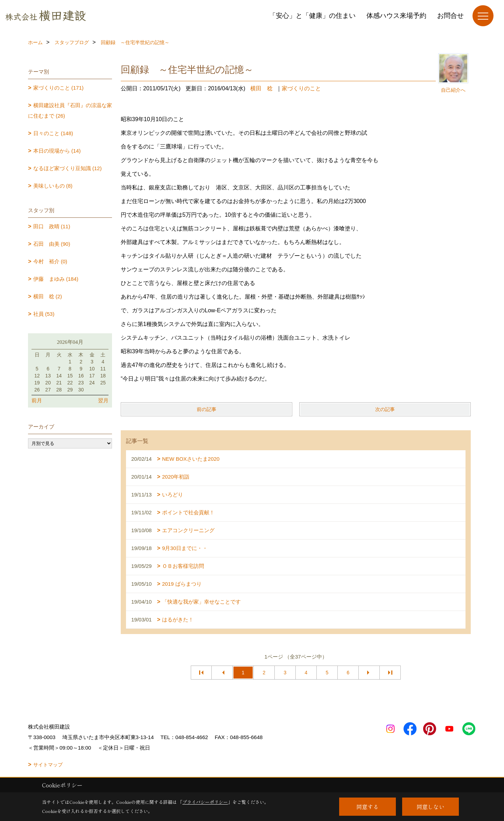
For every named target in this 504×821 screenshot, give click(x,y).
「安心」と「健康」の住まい (312, 16)
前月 (37, 400)
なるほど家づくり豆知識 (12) (68, 168)
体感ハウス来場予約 (396, 16)
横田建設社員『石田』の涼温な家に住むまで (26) (70, 110)
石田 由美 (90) (52, 244)
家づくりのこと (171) (58, 88)
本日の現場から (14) (57, 151)
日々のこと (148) (53, 133)
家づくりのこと (301, 88)
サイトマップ (48, 765)
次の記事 (385, 409)
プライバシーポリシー (205, 802)
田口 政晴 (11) (52, 226)
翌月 (103, 400)
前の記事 (206, 409)
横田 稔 (261, 88)
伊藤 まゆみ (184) (56, 279)
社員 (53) (44, 314)
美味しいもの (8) (53, 186)
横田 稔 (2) (48, 296)
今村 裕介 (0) (50, 261)
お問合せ (450, 16)
